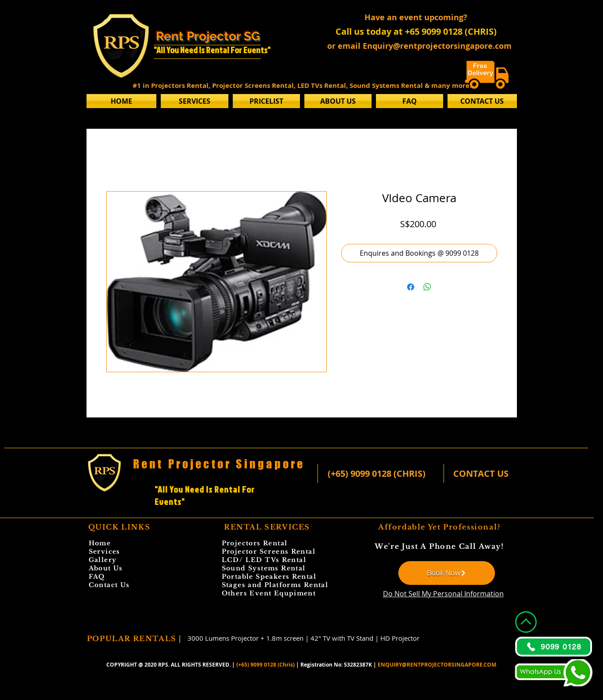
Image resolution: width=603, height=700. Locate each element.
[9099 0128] (554, 647)
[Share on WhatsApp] (427, 287)
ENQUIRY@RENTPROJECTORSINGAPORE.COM (437, 665)
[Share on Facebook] (411, 287)
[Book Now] (447, 573)
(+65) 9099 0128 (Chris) (265, 665)
